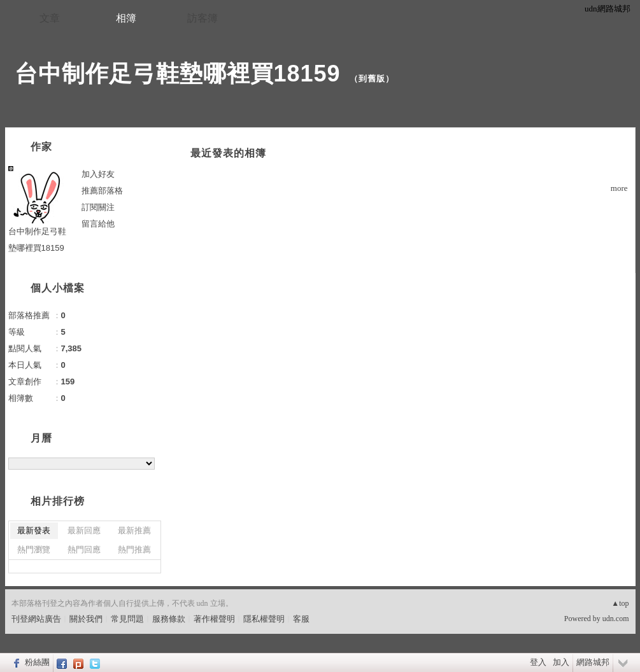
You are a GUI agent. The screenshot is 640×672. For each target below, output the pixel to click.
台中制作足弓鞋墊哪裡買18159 (178, 73)
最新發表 (34, 530)
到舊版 (372, 79)
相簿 (126, 18)
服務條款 (169, 619)
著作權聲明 (214, 619)
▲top (620, 603)
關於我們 (86, 619)
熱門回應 (84, 549)
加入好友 (98, 174)
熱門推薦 (134, 549)
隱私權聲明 (264, 619)
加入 (561, 662)
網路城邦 (593, 662)
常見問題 (127, 619)
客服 (301, 619)
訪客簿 (203, 18)
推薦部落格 (102, 191)
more (619, 188)
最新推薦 (134, 530)
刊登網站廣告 (36, 619)
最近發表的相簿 (228, 153)
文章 (50, 18)
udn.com (616, 619)
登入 (538, 662)
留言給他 (98, 224)
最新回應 (84, 530)
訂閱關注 (98, 207)
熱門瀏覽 (34, 549)
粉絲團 (37, 662)
